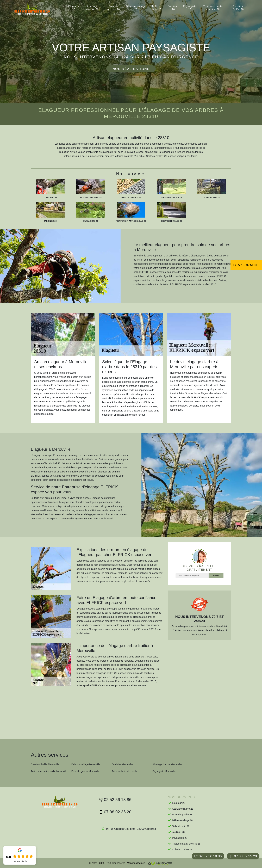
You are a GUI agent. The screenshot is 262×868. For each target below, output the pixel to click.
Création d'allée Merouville (45, 764)
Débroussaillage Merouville (86, 764)
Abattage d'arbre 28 (92, 8)
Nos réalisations (131, 69)
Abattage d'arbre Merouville (167, 764)
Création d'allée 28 (238, 8)
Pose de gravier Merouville (86, 771)
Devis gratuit (246, 265)
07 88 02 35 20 (243, 856)
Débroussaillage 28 (136, 8)
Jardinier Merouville (122, 764)
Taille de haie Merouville (125, 771)
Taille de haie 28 (157, 8)
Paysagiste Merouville (164, 771)
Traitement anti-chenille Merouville (49, 771)
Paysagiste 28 (190, 8)
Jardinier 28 (173, 8)
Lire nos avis (20, 861)
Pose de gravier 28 (114, 8)
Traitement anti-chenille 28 (213, 8)
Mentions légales (136, 863)
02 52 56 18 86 (208, 856)
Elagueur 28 (74, 8)
